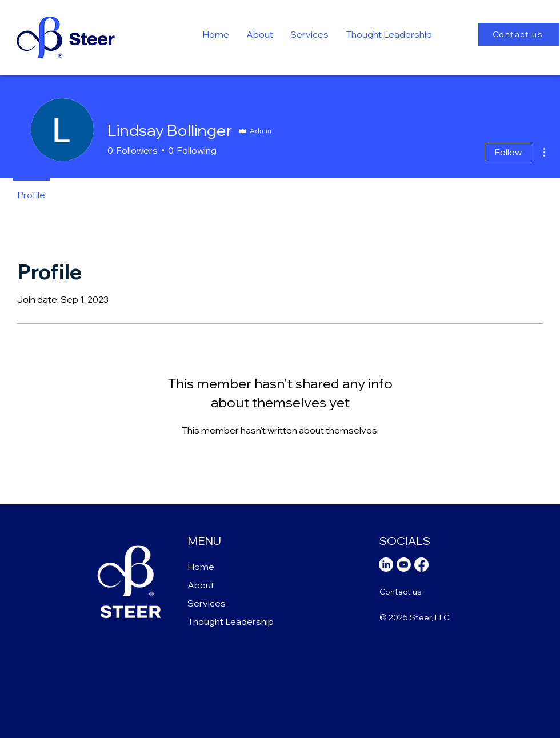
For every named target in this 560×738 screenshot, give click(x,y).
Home (201, 567)
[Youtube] (404, 565)
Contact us (401, 592)
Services (207, 603)
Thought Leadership (231, 621)
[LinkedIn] (386, 565)
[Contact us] (519, 34)
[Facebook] (421, 565)
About (201, 585)
